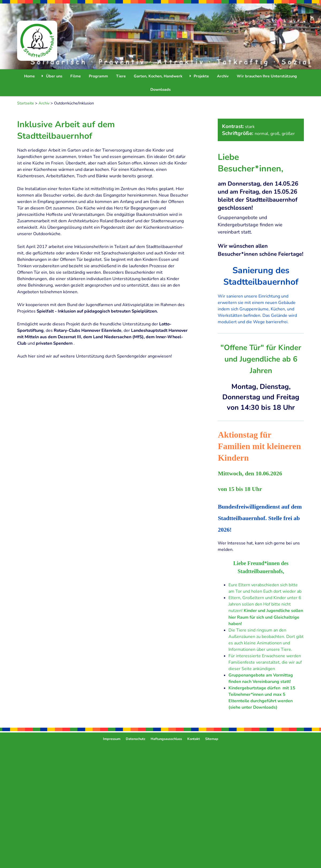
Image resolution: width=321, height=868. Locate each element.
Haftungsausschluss (166, 739)
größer (288, 134)
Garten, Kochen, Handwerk (158, 76)
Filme (76, 76)
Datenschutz (135, 739)
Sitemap (212, 739)
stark (250, 127)
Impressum (112, 739)
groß (275, 134)
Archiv (223, 76)
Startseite (26, 103)
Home (29, 76)
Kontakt (194, 739)
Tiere (121, 76)
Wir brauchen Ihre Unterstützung (267, 76)
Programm (98, 76)
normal (261, 134)
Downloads (160, 89)
